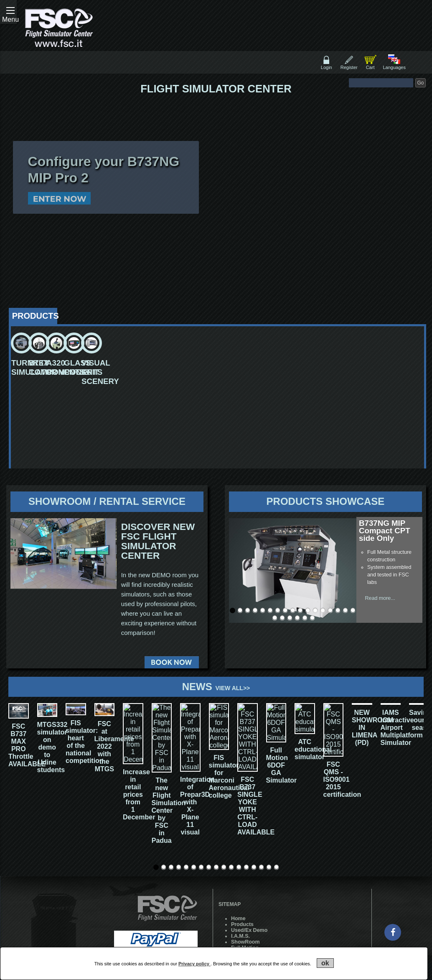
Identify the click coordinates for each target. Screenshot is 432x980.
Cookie (240, 934)
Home (238, 863)
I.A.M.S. (240, 881)
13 (323, 610)
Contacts (242, 904)
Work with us (247, 916)
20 (290, 618)
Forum (239, 922)
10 (300, 610)
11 (308, 610)
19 (282, 618)
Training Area (248, 928)
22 (305, 618)
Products (242, 869)
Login (327, 67)
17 (353, 610)
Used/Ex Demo (249, 875)
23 (312, 618)
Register (349, 67)
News (216, 687)
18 (275, 618)
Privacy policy (194, 964)
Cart (370, 67)
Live (236, 910)
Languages (394, 67)
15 (338, 610)
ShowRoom (245, 887)
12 (315, 610)
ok (325, 963)
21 (297, 618)
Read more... (380, 598)
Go (420, 83)
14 (330, 610)
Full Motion (245, 893)
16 (345, 610)
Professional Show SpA (170, 926)
